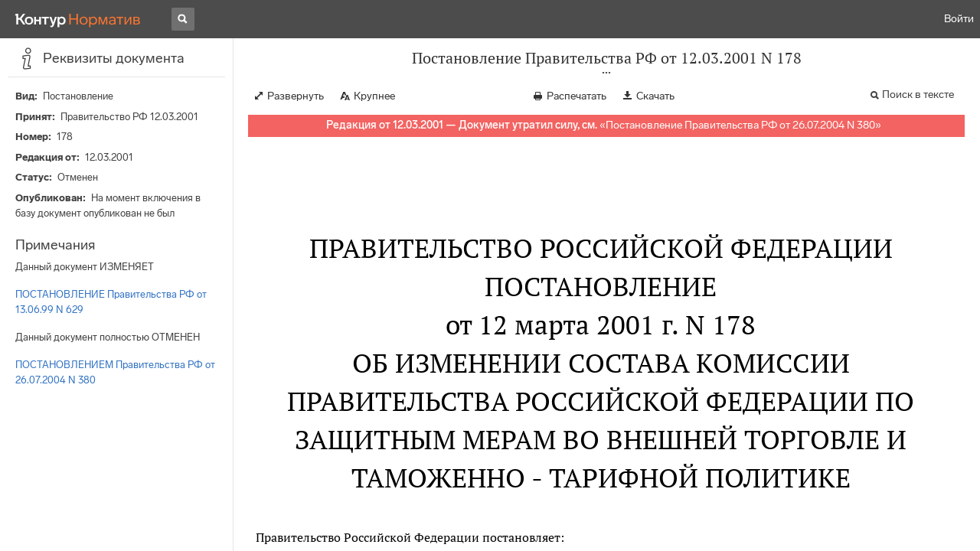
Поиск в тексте (918, 95)
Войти (959, 19)
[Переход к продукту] (78, 19)
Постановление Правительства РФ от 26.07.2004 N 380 (740, 125)
